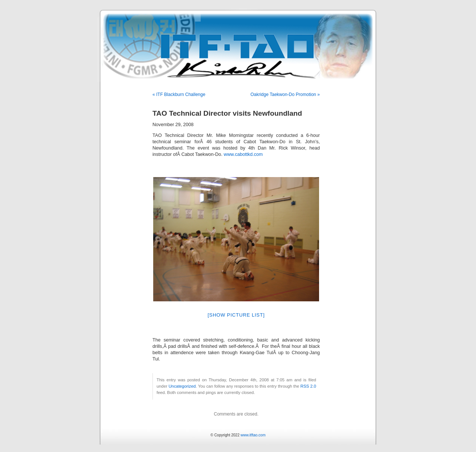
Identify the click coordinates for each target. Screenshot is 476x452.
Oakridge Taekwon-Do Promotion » (285, 94)
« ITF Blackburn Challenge (179, 94)
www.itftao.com (253, 435)
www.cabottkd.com (243, 154)
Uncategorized (182, 386)
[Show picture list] (236, 315)
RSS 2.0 (308, 386)
